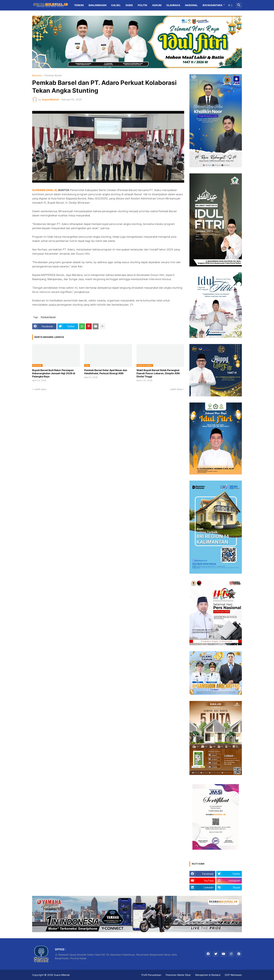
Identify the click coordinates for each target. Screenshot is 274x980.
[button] (230, 5)
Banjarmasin (98, 5)
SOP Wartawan (233, 975)
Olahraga (173, 5)
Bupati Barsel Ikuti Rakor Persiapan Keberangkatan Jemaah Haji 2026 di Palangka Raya (54, 373)
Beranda (37, 76)
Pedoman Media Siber (178, 975)
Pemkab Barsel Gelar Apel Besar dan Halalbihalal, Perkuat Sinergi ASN (106, 372)
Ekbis (129, 5)
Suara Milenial (62, 975)
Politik (143, 5)
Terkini (79, 5)
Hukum (157, 5)
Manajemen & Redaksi (208, 975)
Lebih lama (176, 389)
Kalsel (116, 5)
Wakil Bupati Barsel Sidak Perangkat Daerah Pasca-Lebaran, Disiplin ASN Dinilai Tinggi (158, 373)
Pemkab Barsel (53, 76)
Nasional (191, 5)
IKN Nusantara (212, 5)
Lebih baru (40, 389)
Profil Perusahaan (151, 975)
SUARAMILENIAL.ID (45, 190)
